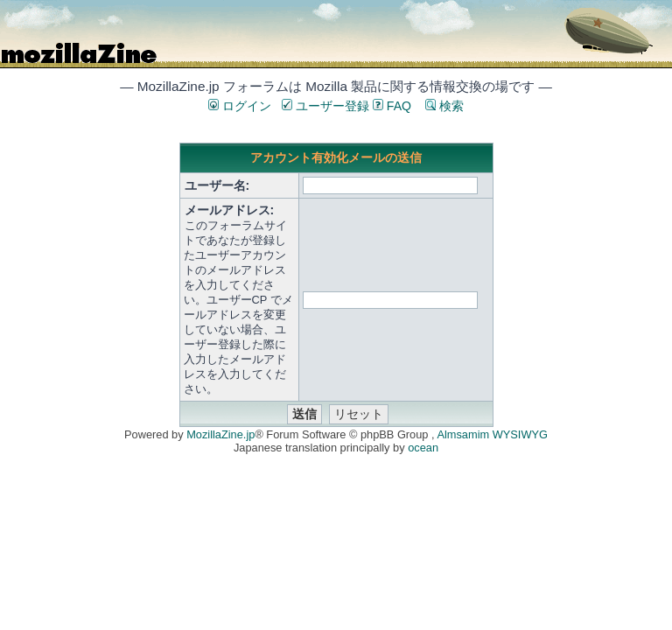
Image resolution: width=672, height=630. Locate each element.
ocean (423, 448)
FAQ (392, 106)
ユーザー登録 (325, 106)
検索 (444, 106)
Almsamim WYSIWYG (492, 434)
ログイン (240, 106)
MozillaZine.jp (220, 434)
